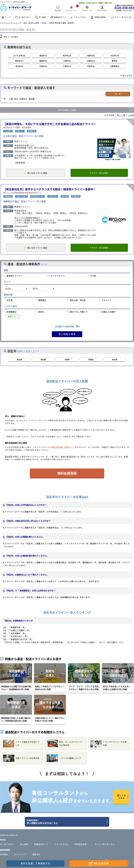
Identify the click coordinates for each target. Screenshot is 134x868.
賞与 (16, 98)
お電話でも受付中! (124, 8)
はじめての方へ (25, 17)
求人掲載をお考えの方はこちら (66, 822)
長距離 (32, 98)
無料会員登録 (67, 474)
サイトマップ (20, 855)
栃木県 (115, 360)
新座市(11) (19, 72)
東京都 (43, 360)
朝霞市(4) (43, 61)
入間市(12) (67, 66)
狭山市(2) (91, 72)
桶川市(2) (115, 72)
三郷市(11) (91, 61)
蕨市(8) (115, 61)
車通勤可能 (32, 131)
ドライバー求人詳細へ (99, 173)
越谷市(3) (43, 55)
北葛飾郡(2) (115, 66)
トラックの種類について (64, 759)
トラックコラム (80, 17)
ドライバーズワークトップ (10, 23)
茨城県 (91, 360)
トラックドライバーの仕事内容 (109, 744)
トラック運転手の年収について (21, 744)
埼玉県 (44, 23)
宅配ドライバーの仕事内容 (21, 759)
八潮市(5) (67, 61)
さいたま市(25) (19, 55)
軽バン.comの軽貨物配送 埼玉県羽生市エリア (22, 193)
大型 (11, 98)
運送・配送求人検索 (31, 23)
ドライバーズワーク (9, 836)
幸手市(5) (67, 72)
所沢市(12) (67, 55)
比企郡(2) (43, 72)
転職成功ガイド (60, 17)
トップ (8, 17)
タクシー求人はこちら (123, 17)
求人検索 (42, 17)
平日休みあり (53, 197)
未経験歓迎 (8, 197)
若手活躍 (65, 197)
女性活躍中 (8, 131)
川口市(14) (115, 55)
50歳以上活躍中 (21, 197)
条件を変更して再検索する (35, 863)
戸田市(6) (91, 66)
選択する (12, 317)
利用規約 (4, 855)
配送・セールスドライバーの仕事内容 (65, 744)
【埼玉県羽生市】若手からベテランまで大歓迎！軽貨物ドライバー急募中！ (50, 189)
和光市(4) (19, 66)
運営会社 (36, 855)
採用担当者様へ (100, 17)
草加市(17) (19, 61)
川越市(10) (91, 55)
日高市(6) (43, 66)
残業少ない (20, 131)
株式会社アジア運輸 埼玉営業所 (17, 127)
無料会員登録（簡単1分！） (63, 448)
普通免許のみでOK (38, 197)
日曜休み (23, 98)
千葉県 (67, 360)
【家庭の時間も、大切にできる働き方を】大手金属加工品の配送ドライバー (50, 123)
